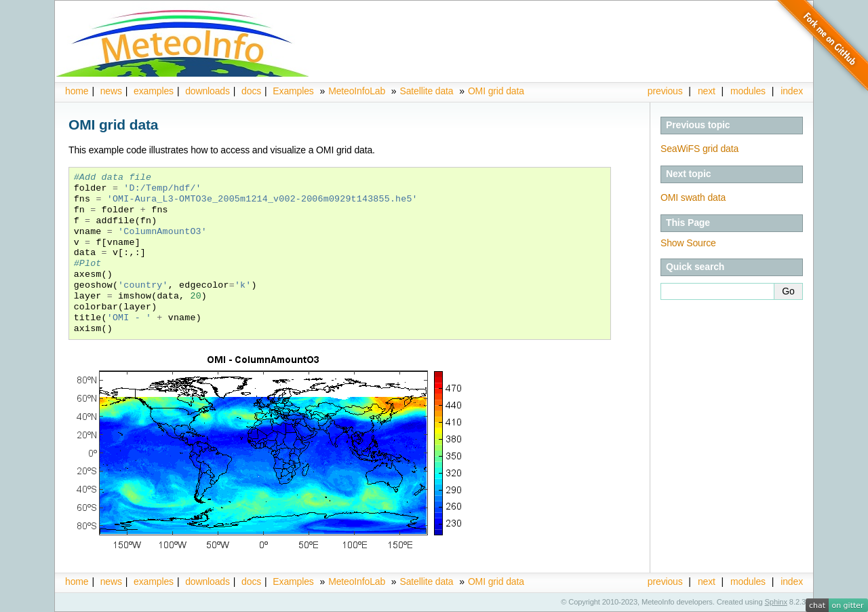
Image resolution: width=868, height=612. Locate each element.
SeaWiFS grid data (699, 149)
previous (665, 91)
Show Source (688, 243)
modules (748, 91)
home (77, 91)
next (707, 91)
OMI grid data (496, 91)
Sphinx (776, 602)
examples (154, 91)
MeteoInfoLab (357, 91)
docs (251, 91)
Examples (293, 91)
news (111, 91)
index (792, 581)
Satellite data (426, 91)
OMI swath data (693, 197)
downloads (208, 91)
